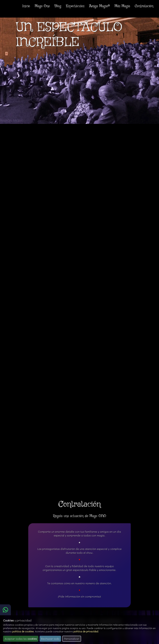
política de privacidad (86, 631)
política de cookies (23, 631)
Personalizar (72, 639)
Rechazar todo (50, 639)
